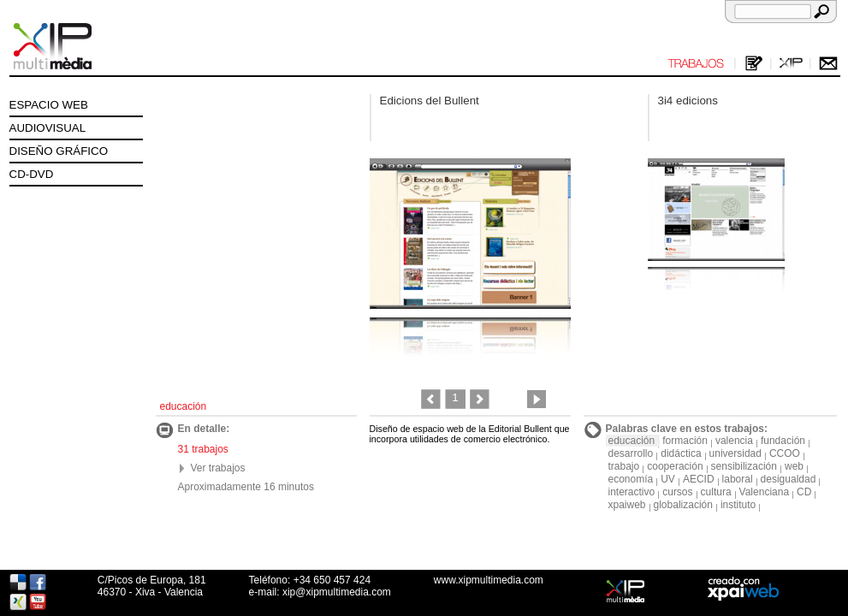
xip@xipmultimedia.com (337, 592)
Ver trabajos (218, 468)
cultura (716, 492)
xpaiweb (627, 505)
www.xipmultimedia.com (489, 580)
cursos (677, 492)
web (794, 466)
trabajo (624, 466)
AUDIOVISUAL (48, 128)
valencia (734, 441)
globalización (683, 505)
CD (804, 492)
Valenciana (765, 492)
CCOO (785, 453)
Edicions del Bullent (430, 101)
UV (668, 479)
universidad (735, 453)
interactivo (632, 492)
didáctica (681, 453)
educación (632, 441)
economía (631, 479)
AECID (699, 479)
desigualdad (789, 479)
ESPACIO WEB (49, 105)
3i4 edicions (688, 101)
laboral (738, 479)
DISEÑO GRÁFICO (59, 151)
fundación (783, 441)
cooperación (675, 466)
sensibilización (744, 466)
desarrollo (631, 453)
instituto (738, 505)
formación (685, 441)
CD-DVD (32, 174)
